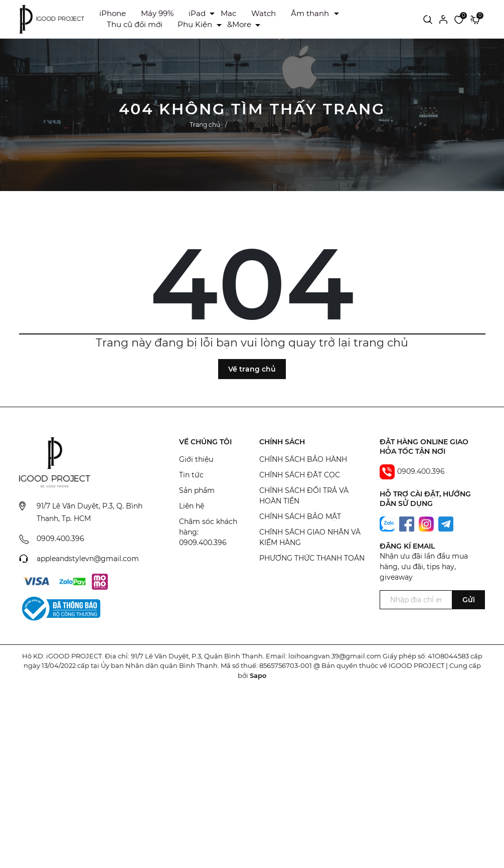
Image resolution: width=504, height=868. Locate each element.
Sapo (258, 675)
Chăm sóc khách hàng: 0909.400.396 (208, 532)
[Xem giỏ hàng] (475, 19)
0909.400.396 (60, 539)
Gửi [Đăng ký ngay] (469, 600)
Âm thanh (310, 13)
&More (239, 24)
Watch (264, 13)
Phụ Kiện (195, 24)
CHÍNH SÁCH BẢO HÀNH (303, 459)
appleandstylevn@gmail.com (88, 559)
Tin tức (191, 475)
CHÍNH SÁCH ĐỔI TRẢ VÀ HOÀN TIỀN (304, 496)
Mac (228, 13)
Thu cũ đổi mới (135, 24)
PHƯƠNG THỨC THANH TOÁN (312, 558)
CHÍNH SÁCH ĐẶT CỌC (300, 475)
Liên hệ (192, 506)
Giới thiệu (196, 459)
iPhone (113, 13)
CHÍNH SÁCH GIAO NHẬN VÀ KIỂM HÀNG (310, 537)
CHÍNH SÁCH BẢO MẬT (300, 516)
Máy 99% (157, 13)
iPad (197, 13)
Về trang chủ (252, 369)
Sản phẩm (197, 490)
